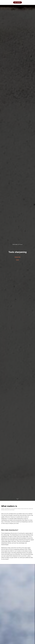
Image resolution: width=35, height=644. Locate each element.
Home (18, 260)
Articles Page (17, 257)
